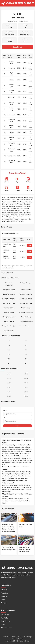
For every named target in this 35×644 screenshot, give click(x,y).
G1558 (9, 383)
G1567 (9, 396)
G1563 (9, 392)
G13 (26, 364)
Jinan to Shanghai (26, 290)
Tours (3, 625)
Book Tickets (18, 47)
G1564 (26, 392)
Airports (4, 603)
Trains (7, 273)
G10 (9, 359)
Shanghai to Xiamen (26, 299)
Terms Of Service (17, 639)
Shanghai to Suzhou (9, 317)
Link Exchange (27, 637)
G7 (26, 350)
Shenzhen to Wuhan (9, 303)
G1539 (9, 374)
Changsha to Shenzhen (26, 321)
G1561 (26, 387)
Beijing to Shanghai (26, 283)
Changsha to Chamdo (26, 312)
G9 (26, 354)
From (17, 413)
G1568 (26, 396)
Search (17, 426)
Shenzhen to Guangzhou (9, 284)
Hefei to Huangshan (26, 326)
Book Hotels (5, 615)
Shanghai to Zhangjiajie (9, 326)
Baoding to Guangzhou (9, 299)
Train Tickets (5, 618)
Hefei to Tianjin (26, 308)
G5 (26, 345)
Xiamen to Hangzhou (9, 294)
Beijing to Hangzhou (26, 294)
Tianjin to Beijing (26, 317)
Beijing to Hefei (9, 321)
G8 (9, 354)
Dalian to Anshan (9, 312)
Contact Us (7, 637)
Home (3, 273)
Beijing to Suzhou (9, 331)
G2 (9, 341)
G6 (9, 350)
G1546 (26, 378)
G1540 (26, 374)
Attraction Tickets (7, 628)
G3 (26, 341)
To (17, 420)
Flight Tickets (5, 621)
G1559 (26, 383)
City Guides (5, 590)
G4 (9, 345)
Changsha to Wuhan (26, 303)
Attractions (4, 593)
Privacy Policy (17, 637)
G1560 (9, 387)
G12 (9, 364)
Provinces (4, 596)
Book (29, 246)
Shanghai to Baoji (9, 308)
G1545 (9, 378)
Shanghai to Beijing (9, 290)
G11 (26, 359)
